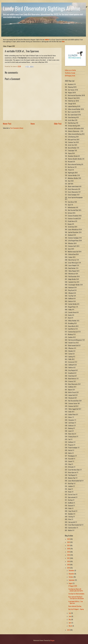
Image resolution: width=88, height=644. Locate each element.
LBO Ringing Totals (70, 76)
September (72, 580)
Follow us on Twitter (70, 70)
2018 (69, 555)
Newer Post (7, 124)
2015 (69, 565)
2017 (69, 558)
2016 (69, 561)
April (70, 623)
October (71, 577)
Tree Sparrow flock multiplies (76, 594)
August (71, 583)
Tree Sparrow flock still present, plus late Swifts (76, 590)
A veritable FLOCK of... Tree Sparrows (76, 602)
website (47, 40)
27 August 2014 (73, 586)
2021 (69, 545)
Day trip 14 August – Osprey (76, 609)
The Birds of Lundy (70, 73)
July (70, 613)
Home (33, 124)
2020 (69, 549)
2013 (69, 630)
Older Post (58, 124)
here (63, 41)
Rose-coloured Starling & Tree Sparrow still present (76, 598)
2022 (69, 542)
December (72, 570)
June (70, 616)
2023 (69, 539)
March (71, 626)
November (72, 574)
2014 (69, 568)
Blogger (52, 640)
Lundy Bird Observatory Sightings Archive (42, 8)
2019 (69, 552)
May (70, 619)
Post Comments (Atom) (17, 128)
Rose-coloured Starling (75, 606)
